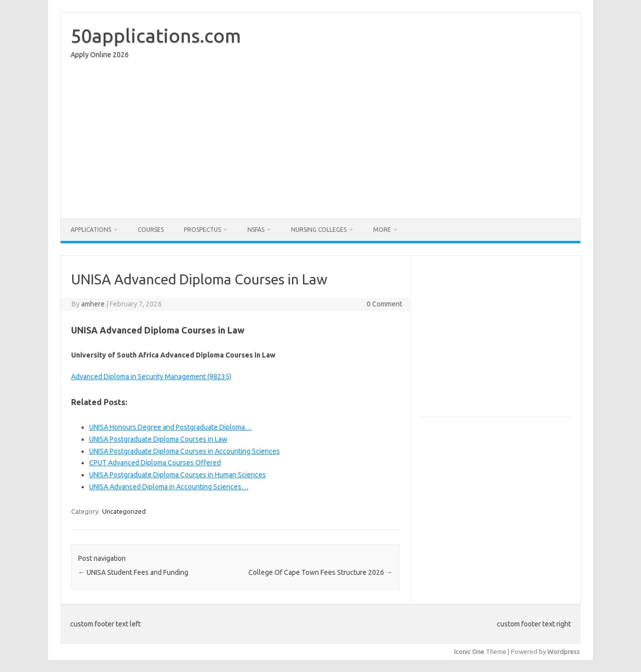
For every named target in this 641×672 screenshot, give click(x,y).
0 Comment (384, 304)
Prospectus (202, 230)
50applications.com (156, 36)
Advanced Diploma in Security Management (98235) (151, 377)
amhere (93, 304)
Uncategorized (124, 511)
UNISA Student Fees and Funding (133, 572)
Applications (91, 230)
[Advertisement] (320, 141)
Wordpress (564, 651)
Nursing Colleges (319, 230)
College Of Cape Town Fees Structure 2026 (320, 572)
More (382, 230)
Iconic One (469, 651)
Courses (151, 230)
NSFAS (256, 230)
